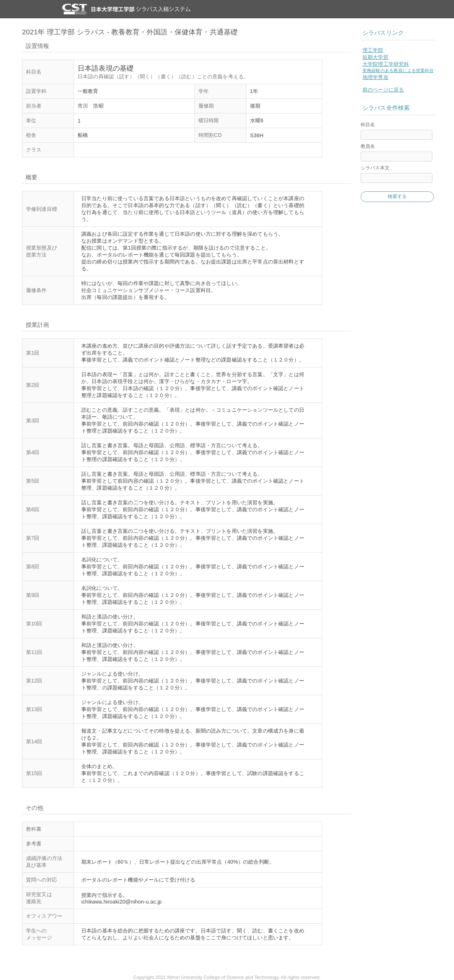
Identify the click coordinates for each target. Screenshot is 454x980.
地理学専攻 (375, 77)
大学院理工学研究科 (386, 64)
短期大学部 (375, 57)
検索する (397, 196)
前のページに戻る (383, 90)
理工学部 (373, 50)
